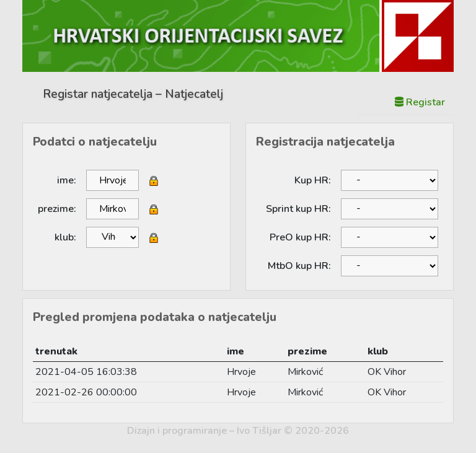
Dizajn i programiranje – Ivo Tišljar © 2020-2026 (238, 431)
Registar (420, 102)
